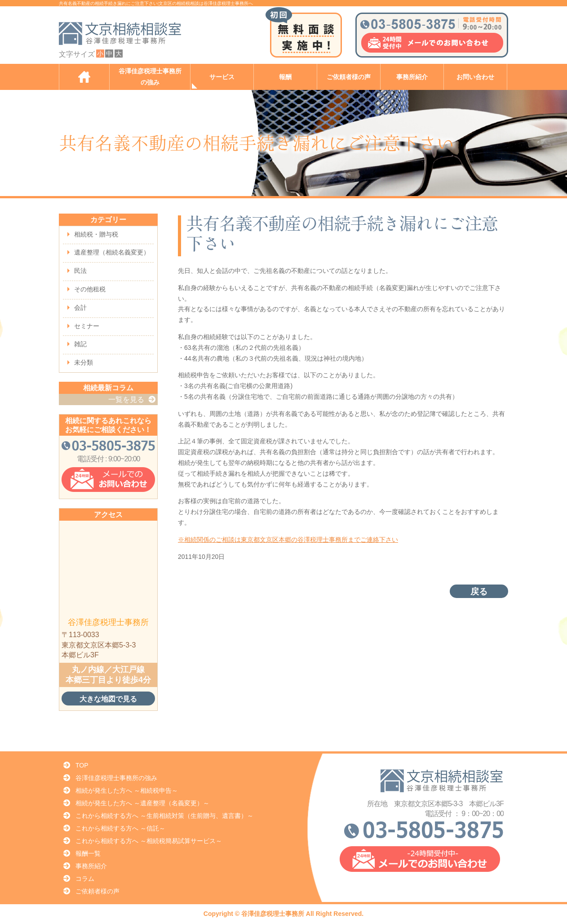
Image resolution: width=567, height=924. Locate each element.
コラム (85, 879)
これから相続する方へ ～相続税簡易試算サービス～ (149, 841)
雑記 (80, 344)
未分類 (84, 362)
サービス (222, 77)
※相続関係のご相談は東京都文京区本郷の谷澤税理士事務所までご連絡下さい (288, 540)
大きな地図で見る (108, 699)
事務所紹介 (412, 77)
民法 (80, 271)
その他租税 (90, 289)
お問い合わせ (475, 77)
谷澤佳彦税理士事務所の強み (150, 77)
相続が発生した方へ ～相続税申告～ (127, 790)
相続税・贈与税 (96, 234)
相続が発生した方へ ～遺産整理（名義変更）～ (142, 803)
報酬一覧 (88, 853)
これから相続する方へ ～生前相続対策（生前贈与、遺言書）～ (164, 816)
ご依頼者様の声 (349, 77)
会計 (80, 308)
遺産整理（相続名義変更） (112, 252)
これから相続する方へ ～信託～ (120, 828)
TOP (82, 765)
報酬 (285, 77)
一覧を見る (126, 400)
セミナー (87, 326)
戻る (479, 591)
